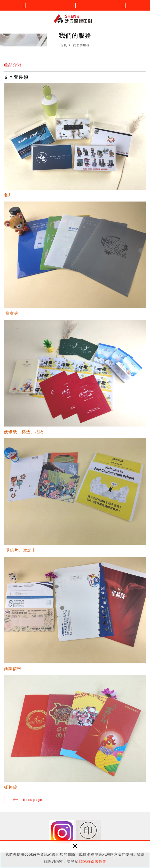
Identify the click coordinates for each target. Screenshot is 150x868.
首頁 (64, 45)
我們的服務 (81, 45)
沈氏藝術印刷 (75, 19)
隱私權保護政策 (93, 862)
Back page (33, 800)
